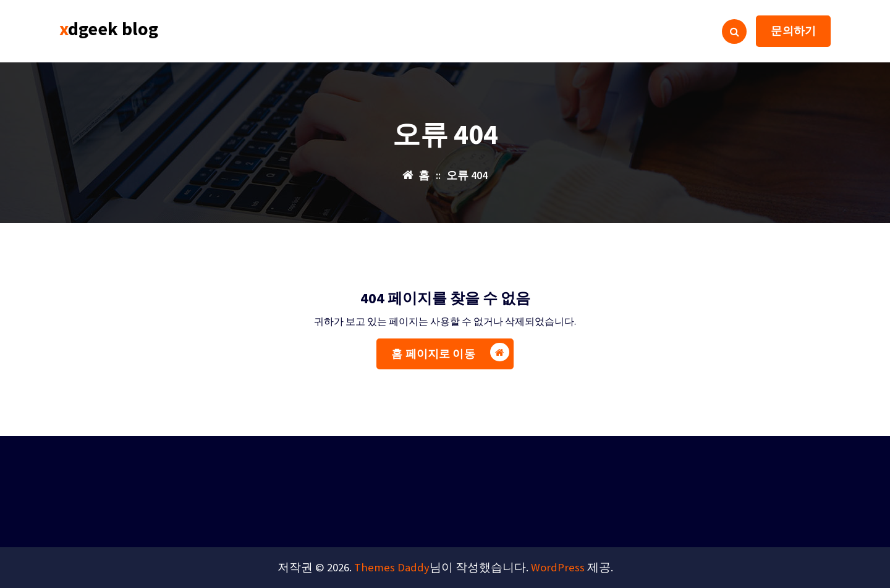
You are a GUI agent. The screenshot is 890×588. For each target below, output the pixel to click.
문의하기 (793, 31)
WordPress (558, 567)
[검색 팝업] (734, 31)
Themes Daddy (392, 567)
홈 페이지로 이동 (450, 369)
